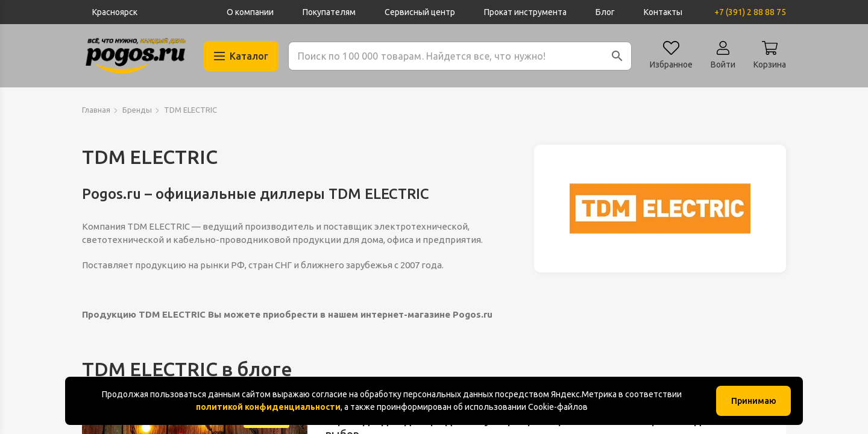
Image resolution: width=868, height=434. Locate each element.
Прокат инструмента (525, 12)
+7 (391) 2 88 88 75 (750, 12)
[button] (617, 56)
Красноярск (115, 12)
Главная (96, 110)
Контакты (663, 12)
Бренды (137, 110)
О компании (250, 12)
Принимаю (754, 401)
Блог (605, 12)
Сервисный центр (420, 12)
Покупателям (329, 12)
